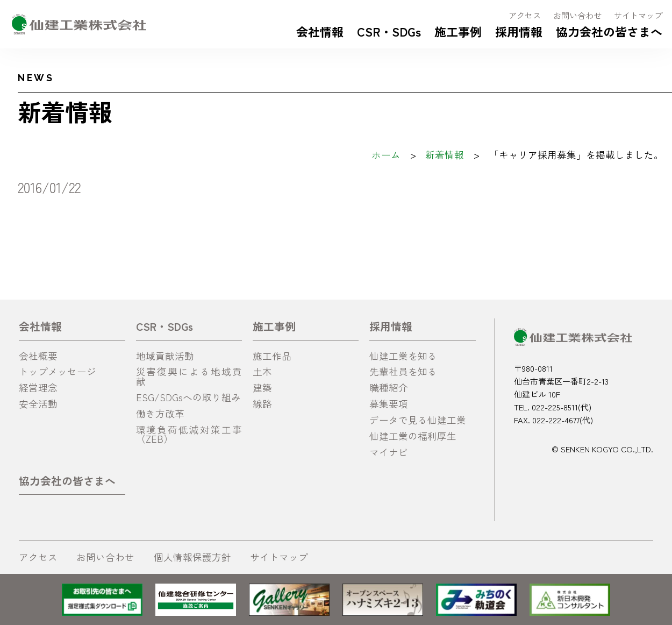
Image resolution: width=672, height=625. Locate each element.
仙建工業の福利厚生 (413, 436)
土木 (262, 371)
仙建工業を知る (403, 356)
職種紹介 (389, 388)
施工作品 (272, 356)
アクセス (525, 15)
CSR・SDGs (389, 31)
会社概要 (38, 356)
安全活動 (38, 404)
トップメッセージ (58, 371)
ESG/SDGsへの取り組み (188, 397)
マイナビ (389, 452)
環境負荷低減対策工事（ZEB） (189, 434)
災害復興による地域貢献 (189, 376)
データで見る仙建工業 (418, 420)
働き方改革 (160, 413)
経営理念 (38, 388)
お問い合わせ (577, 15)
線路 (262, 404)
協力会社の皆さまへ (609, 31)
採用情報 (519, 31)
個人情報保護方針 (192, 557)
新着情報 (445, 155)
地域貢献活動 (165, 356)
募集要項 (389, 404)
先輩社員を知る (403, 371)
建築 (262, 388)
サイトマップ (638, 15)
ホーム (386, 155)
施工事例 (458, 31)
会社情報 (320, 31)
